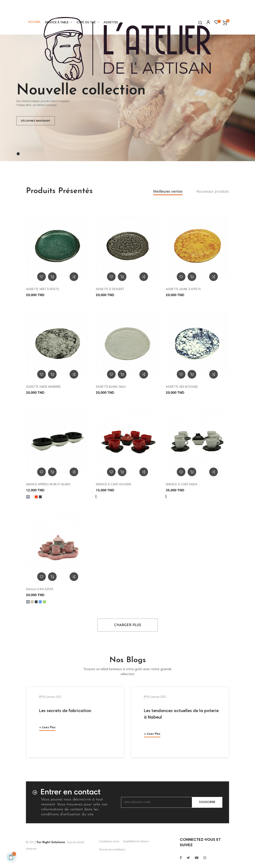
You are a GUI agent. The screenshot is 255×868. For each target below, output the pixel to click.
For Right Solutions (51, 843)
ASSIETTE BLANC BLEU (111, 387)
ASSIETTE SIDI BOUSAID (182, 387)
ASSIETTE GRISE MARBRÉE (43, 387)
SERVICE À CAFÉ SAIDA (182, 485)
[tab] (168, 192)
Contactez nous (109, 842)
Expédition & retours (136, 842)
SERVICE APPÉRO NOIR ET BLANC (48, 485)
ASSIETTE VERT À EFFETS (43, 289)
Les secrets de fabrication (65, 711)
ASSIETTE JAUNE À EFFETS (183, 289)
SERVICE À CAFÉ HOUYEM (113, 485)
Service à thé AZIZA (40, 589)
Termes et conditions (112, 850)
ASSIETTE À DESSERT (110, 289)
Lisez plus (49, 728)
